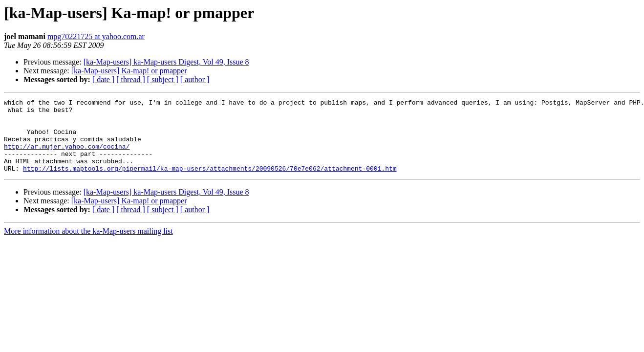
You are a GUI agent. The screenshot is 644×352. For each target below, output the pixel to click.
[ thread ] (131, 79)
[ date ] (103, 79)
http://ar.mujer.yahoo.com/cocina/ (67, 156)
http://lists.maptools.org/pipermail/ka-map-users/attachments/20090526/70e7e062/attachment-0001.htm (210, 183)
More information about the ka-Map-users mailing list (88, 246)
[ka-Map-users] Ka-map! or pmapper (129, 71)
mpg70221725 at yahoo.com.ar (96, 36)
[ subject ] (163, 79)
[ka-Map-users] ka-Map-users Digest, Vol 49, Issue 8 (166, 62)
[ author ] (195, 79)
